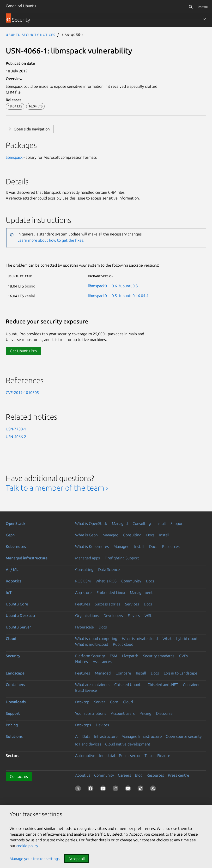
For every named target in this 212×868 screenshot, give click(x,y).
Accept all (77, 859)
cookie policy (27, 846)
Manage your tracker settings (35, 859)
